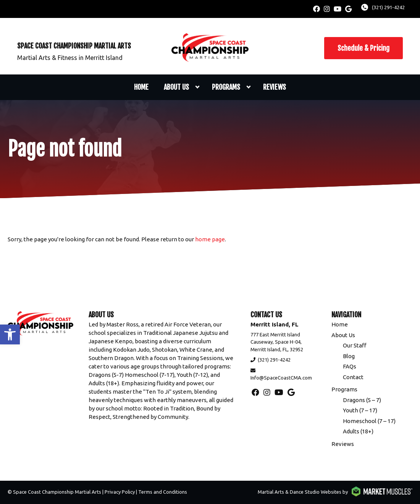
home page (210, 239)
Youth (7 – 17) (360, 410)
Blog (349, 356)
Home (141, 87)
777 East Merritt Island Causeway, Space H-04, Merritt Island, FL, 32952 (277, 342)
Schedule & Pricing (363, 48)
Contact (353, 377)
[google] (348, 9)
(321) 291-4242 (388, 7)
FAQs (350, 366)
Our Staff (355, 345)
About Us (176, 87)
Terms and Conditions (163, 492)
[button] (10, 334)
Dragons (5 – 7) (362, 400)
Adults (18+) (358, 431)
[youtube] (338, 9)
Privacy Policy (120, 492)
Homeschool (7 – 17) (369, 421)
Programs (226, 87)
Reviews (275, 87)
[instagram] (327, 9)
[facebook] (317, 9)
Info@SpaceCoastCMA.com (281, 378)
